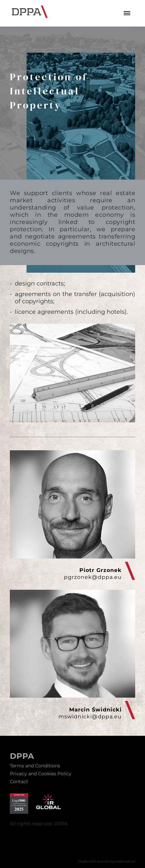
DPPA (22, 756)
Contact (19, 781)
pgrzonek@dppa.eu (93, 577)
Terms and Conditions (35, 766)
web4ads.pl (125, 861)
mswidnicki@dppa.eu (90, 717)
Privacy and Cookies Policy (41, 774)
